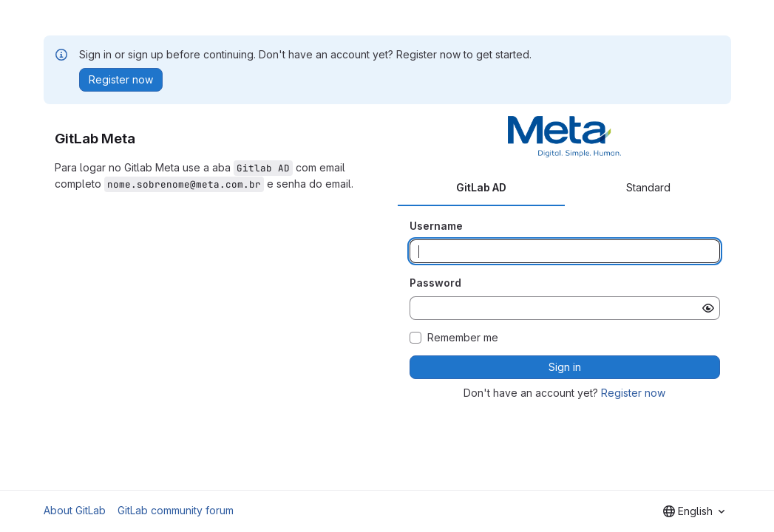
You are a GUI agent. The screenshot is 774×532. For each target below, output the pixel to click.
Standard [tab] (648, 187)
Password (435, 283)
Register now (633, 393)
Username (436, 226)
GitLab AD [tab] (481, 187)
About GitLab (75, 510)
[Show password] (708, 308)
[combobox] (694, 511)
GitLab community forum (176, 510)
